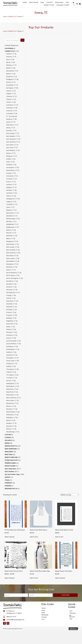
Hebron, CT (10, 196)
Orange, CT (10, 295)
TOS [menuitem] (71, 619)
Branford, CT (11, 77)
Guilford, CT (10, 184)
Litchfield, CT (11, 204)
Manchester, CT (11, 213)
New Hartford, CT (12, 253)
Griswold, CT (10, 179)
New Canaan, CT (12, 247)
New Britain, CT (11, 244)
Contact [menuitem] (44, 617)
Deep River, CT (11, 125)
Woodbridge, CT (12, 432)
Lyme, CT (9, 207)
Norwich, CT (10, 287)
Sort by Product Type (12, 474)
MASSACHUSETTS (11, 446)
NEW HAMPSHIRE (11, 449)
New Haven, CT (11, 256)
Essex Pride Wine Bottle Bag (40, 571)
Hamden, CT (10, 190)
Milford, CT (10, 230)
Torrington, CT (11, 375)
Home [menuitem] (44, 608)
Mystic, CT (10, 238)
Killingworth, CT (12, 199)
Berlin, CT (9, 62)
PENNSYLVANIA (10, 463)
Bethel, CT (10, 68)
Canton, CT (10, 91)
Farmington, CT (11, 167)
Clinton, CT (10, 102)
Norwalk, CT (10, 284)
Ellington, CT (11, 156)
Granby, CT (10, 173)
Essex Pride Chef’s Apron (38, 530)
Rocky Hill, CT (11, 324)
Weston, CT (10, 406)
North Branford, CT (13, 273)
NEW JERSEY (9, 452)
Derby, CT (10, 128)
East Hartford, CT (12, 142)
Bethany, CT (10, 65)
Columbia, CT (11, 108)
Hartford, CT (10, 193)
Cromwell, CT (11, 113)
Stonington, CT (11, 358)
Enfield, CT (10, 159)
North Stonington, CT (13, 278)
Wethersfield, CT (12, 412)
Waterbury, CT (11, 389)
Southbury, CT (11, 346)
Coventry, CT (11, 111)
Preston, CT (10, 312)
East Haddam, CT (12, 136)
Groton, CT (10, 182)
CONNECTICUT (12, 16)
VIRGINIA (8, 486)
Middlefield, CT (11, 224)
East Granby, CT (12, 133)
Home (5, 16)
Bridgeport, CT (11, 79)
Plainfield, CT (11, 304)
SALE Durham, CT (11, 471)
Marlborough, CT (12, 219)
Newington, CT (11, 264)
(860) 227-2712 (11, 617)
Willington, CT (11, 417)
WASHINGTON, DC (11, 489)
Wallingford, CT (11, 383)
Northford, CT (11, 281)
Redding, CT (10, 318)
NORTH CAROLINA (11, 457)
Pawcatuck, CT (11, 301)
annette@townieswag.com (15, 620)
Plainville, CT (10, 307)
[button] (66, 595)
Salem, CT (10, 327)
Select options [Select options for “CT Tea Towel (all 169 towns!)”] (10, 537)
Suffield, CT (10, 366)
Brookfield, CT (11, 85)
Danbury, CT (10, 119)
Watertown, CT (11, 395)
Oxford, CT (10, 298)
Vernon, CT (10, 381)
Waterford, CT (11, 392)
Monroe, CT (10, 233)
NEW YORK (8, 454)
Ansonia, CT (10, 57)
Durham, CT (10, 131)
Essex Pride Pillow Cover (14, 571)
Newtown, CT (11, 267)
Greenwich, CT (11, 176)
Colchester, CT (11, 105)
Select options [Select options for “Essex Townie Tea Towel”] (60, 578)
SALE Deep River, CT (12, 469)
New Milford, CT (12, 261)
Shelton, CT (10, 329)
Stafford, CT (10, 352)
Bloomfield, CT (11, 71)
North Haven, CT (12, 275)
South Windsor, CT (12, 344)
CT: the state (11, 116)
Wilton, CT (10, 420)
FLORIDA (8, 437)
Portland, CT (10, 310)
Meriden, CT (10, 221)
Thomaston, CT (11, 369)
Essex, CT (9, 162)
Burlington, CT (11, 88)
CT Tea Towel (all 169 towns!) (15, 530)
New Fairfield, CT (12, 250)
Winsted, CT (10, 426)
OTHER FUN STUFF (11, 460)
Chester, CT (10, 99)
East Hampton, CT (12, 139)
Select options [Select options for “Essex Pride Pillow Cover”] (10, 578)
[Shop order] (70, 495)
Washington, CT (12, 386)
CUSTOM (8, 435)
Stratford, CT (11, 364)
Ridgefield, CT (11, 321)
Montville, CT (11, 236)
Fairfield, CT (10, 165)
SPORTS (7, 477)
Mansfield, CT (11, 216)
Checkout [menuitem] (73, 613)
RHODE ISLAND (10, 466)
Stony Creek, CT (12, 361)
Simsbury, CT (11, 335)
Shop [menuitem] (43, 610)
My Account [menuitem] (72, 616)
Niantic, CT (10, 270)
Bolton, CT (10, 74)
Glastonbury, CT (12, 170)
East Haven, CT (11, 145)
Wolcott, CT (10, 429)
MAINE (7, 443)
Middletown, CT (11, 227)
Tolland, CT (10, 372)
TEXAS (7, 480)
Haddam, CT (10, 187)
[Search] (22, 40)
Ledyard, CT (10, 202)
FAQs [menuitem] (43, 613)
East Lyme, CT (11, 148)
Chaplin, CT (10, 94)
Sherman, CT (11, 332)
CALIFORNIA (9, 48)
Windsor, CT (10, 423)
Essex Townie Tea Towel (64, 571)
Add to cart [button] (34, 537)
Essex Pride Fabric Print (64, 530)
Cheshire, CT (10, 96)
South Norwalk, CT (12, 341)
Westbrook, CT (11, 403)
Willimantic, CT (11, 415)
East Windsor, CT (12, 150)
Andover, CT (10, 54)
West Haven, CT (11, 400)
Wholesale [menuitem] (45, 615)
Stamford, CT (11, 355)
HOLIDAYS (8, 440)
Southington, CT (12, 349)
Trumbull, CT (11, 378)
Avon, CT (9, 59)
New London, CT (12, 258)
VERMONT (8, 483)
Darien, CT (10, 122)
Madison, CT (10, 210)
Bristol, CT (10, 82)
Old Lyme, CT (11, 290)
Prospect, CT (11, 315)
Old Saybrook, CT (12, 292)
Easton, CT (10, 153)
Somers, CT (10, 338)
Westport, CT (11, 409)
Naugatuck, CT (11, 241)
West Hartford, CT (12, 398)
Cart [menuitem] (43, 619)
